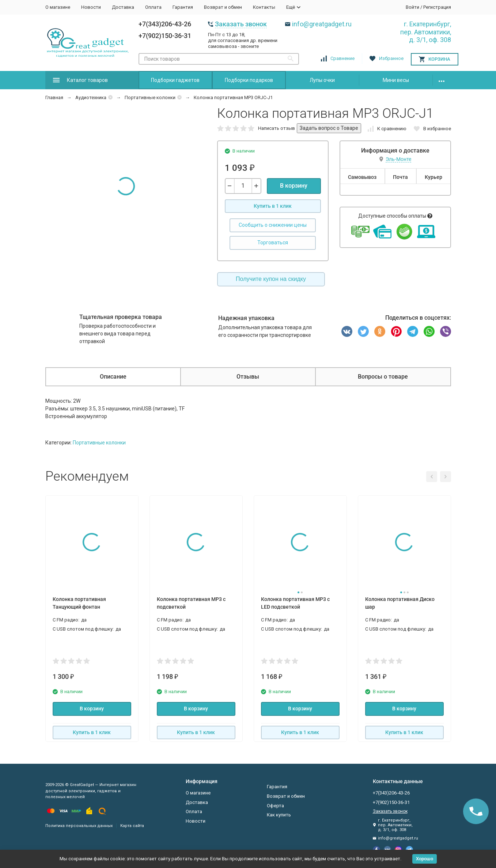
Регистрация (437, 7)
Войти (412, 7)
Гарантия (183, 7)
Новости (91, 7)
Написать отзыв (277, 128)
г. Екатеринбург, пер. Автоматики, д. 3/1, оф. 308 (426, 32)
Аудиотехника (91, 97)
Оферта (275, 806)
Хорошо (425, 859)
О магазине (58, 7)
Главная (54, 97)
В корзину (294, 186)
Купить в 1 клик (273, 206)
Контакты (264, 7)
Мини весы (396, 80)
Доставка (123, 7)
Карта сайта (132, 826)
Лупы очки (322, 80)
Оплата (153, 7)
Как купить (279, 815)
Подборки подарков (249, 80)
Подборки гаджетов (175, 80)
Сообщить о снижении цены (273, 225)
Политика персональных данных (79, 826)
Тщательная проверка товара (121, 317)
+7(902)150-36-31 (165, 36)
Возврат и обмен (223, 7)
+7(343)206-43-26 (165, 24)
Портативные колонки (150, 97)
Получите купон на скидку (271, 279)
